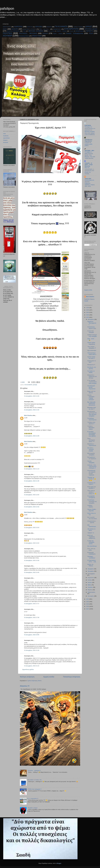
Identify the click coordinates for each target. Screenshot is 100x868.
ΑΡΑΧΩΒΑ (39, 27)
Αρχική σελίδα (49, 677)
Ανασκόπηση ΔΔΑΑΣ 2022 (92, 328)
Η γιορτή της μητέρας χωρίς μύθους (89, 144)
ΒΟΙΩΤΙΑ (49, 27)
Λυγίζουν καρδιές (90, 506)
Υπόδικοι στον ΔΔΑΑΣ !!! (91, 423)
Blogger (59, 863)
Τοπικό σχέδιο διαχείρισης (91, 343)
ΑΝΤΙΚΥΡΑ (30, 27)
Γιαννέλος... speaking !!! (34, 770)
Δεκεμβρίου (91, 319)
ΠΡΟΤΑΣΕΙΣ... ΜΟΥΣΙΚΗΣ (28, 33)
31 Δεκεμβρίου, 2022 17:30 (32, 617)
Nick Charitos (28, 415)
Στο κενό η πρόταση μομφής (91, 449)
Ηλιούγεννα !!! (91, 365)
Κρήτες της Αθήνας (90, 565)
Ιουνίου (90, 582)
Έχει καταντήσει (92, 350)
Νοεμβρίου (91, 569)
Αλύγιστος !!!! (25, 686)
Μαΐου (90, 585)
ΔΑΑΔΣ (89, 26)
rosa (4, 134)
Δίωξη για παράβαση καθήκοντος (91, 537)
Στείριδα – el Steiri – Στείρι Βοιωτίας (89, 165)
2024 (88, 312)
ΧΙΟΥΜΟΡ (7, 36)
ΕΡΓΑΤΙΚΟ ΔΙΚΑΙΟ (91, 29)
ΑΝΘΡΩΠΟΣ (18, 27)
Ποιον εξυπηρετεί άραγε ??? (91, 440)
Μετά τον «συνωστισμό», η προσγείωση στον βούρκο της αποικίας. (89, 171)
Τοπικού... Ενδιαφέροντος (75, 33)
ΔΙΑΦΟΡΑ (15, 29)
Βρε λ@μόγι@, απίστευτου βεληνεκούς (92, 404)
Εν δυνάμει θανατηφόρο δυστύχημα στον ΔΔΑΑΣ (92, 434)
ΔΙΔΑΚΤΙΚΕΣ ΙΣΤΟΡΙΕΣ (29, 29)
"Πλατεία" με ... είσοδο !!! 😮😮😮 (92, 479)
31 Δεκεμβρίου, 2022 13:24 (32, 528)
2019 (88, 604)
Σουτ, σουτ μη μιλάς (91, 549)
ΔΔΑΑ (5, 29)
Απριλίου (90, 587)
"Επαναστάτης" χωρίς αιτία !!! (92, 354)
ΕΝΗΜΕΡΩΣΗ (57, 29)
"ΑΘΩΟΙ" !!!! (91, 533)
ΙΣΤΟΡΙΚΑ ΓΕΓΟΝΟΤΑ (13, 31)
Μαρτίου (90, 590)
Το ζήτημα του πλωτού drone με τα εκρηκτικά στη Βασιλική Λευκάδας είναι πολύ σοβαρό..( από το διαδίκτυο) (90, 131)
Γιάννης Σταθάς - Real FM (92, 510)
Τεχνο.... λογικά (58, 33)
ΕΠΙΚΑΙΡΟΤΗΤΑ (71, 29)
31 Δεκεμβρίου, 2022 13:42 (32, 543)
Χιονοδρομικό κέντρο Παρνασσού (91, 387)
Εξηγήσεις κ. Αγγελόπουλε (92, 445)
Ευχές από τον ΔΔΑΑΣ (91, 392)
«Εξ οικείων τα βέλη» (91, 530)
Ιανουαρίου (91, 596)
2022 (88, 317)
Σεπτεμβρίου (91, 574)
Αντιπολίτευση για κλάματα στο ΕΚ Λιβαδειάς (91, 473)
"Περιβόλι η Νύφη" (33, 808)
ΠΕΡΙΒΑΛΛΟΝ (79, 31)
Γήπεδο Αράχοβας (91, 462)
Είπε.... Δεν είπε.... (44, 29)
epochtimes (6, 138)
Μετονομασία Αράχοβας (91, 454)
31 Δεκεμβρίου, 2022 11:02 (32, 410)
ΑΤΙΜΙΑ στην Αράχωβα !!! (34, 789)
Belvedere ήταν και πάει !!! (92, 408)
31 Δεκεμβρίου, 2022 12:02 (32, 495)
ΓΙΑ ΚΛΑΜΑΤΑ (61, 26)
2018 (88, 606)
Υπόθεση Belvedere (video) (91, 428)
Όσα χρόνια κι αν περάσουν (92, 458)
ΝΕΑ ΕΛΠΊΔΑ (51, 31)
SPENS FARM (37, 36)
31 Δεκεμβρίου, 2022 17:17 (32, 604)
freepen (5, 140)
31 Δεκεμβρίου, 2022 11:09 (32, 436)
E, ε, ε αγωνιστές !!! (33, 799)
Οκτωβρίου (91, 571)
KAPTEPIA (88, 125)
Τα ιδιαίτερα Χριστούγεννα (92, 419)
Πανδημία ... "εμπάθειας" (91, 557)
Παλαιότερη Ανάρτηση (72, 677)
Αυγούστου (91, 578)
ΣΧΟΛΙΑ (45, 33)
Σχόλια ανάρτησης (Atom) (34, 681)
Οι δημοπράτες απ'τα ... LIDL (92, 561)
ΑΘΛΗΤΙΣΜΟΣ (7, 27)
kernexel (6, 142)
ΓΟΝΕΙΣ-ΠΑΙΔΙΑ (78, 27)
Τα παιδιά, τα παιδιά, (91, 372)
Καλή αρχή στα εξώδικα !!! (92, 487)
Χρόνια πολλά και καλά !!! (91, 358)
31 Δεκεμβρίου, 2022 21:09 (32, 650)
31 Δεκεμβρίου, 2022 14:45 (32, 572)
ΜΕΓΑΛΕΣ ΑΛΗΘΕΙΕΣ (36, 31)
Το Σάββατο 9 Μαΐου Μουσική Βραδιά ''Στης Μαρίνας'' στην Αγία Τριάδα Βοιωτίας (90, 155)
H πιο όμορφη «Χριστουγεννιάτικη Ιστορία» (92, 382)
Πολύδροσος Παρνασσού (89, 140)
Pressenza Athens (24, 36)
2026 (88, 308)
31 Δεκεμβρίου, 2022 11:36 (32, 481)
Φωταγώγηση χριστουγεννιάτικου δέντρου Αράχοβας (92, 414)
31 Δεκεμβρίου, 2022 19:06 (32, 635)
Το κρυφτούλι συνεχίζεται (91, 497)
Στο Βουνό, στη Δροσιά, (92, 368)
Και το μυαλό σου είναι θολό (92, 518)
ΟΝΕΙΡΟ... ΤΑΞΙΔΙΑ (61, 31)
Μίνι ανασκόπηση (92, 526)
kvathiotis (6, 136)
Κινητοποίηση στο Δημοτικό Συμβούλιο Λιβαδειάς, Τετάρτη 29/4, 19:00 (90, 183)
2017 (88, 609)
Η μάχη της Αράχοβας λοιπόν (91, 542)
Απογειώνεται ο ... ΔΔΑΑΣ (92, 522)
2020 (88, 602)
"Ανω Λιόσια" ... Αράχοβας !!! (92, 347)
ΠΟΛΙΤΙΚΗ (7, 33)
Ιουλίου (90, 580)
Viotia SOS (88, 179)
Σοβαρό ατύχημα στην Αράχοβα (92, 335)
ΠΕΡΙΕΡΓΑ (90, 31)
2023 (88, 315)
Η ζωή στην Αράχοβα (91, 332)
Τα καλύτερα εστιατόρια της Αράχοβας (92, 501)
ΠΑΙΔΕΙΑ (72, 31)
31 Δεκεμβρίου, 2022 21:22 (32, 666)
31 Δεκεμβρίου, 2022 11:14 (32, 469)
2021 (88, 599)
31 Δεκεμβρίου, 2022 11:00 (32, 396)
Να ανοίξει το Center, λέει (34, 780)
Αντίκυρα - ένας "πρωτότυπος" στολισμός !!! (92, 467)
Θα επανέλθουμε (92, 546)
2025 (88, 310)
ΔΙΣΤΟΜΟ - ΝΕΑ (89, 151)
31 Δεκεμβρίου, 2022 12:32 (32, 507)
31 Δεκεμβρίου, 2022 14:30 (32, 560)
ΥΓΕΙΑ (91, 33)
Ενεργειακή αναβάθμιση (91, 553)
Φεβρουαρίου (91, 592)
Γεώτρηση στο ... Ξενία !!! (92, 483)
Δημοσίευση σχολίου (28, 669)
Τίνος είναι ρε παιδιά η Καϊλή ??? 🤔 (92, 492)
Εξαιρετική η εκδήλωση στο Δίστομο (92, 376)
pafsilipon (7, 9)
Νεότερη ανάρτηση (27, 677)
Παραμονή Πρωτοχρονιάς (92, 323)
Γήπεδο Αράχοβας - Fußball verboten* (91, 397)
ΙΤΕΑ (24, 31)
